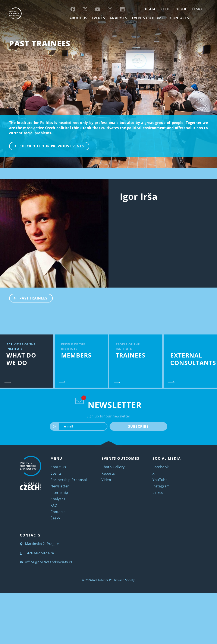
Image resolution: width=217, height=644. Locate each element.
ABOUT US (78, 18)
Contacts (58, 512)
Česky (197, 9)
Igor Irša (139, 196)
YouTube (160, 480)
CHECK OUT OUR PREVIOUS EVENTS (47, 146)
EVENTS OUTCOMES (149, 18)
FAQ (54, 505)
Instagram (161, 486)
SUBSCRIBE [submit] (138, 426)
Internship (59, 493)
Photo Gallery (113, 467)
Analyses (118, 18)
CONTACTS (180, 18)
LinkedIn (160, 493)
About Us (58, 467)
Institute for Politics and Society (114, 580)
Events (56, 473)
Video (106, 480)
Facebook (161, 467)
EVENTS (98, 18)
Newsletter (60, 486)
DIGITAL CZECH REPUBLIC (165, 9)
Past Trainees (40, 43)
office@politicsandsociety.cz (46, 562)
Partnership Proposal (69, 480)
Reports (108, 473)
